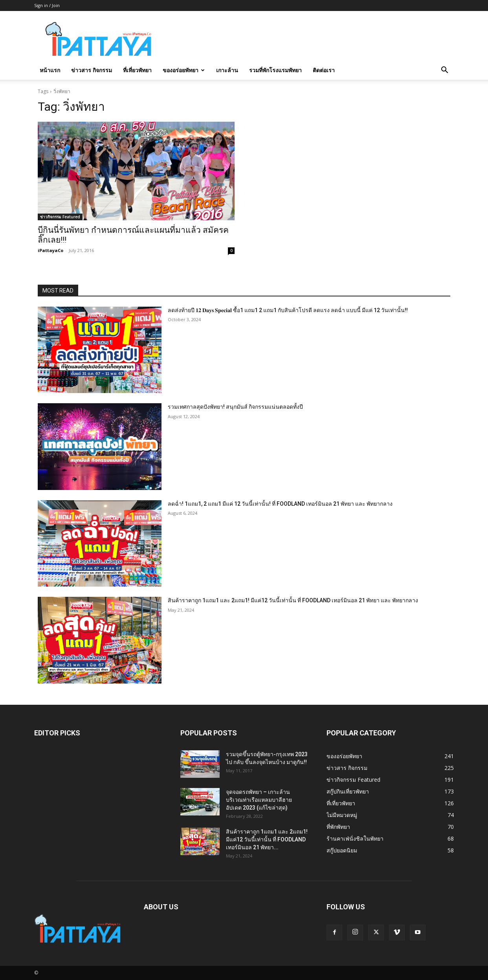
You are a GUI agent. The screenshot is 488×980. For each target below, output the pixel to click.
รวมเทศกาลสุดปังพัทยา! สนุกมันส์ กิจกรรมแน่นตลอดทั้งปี (235, 407)
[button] (444, 71)
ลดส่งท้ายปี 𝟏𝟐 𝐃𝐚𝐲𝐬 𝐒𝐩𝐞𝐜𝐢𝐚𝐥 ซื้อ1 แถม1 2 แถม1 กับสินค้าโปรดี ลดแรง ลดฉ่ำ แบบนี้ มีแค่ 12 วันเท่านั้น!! (288, 310)
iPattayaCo (50, 250)
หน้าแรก (50, 70)
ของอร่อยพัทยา (184, 70)
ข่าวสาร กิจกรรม (92, 70)
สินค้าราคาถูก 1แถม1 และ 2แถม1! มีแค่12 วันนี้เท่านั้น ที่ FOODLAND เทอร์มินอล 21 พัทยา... (267, 839)
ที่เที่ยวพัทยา (137, 70)
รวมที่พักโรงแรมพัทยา (275, 70)
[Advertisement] (311, 40)
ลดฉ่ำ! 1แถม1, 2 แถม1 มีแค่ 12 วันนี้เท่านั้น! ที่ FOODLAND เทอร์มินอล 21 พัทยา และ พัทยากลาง (280, 504)
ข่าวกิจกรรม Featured (60, 217)
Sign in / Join (47, 5)
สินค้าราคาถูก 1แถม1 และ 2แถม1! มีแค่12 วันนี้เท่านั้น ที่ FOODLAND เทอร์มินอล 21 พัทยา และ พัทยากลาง (293, 600)
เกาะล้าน (227, 70)
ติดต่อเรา (324, 70)
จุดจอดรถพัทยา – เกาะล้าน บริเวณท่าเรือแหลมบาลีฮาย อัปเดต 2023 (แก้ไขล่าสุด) (259, 800)
